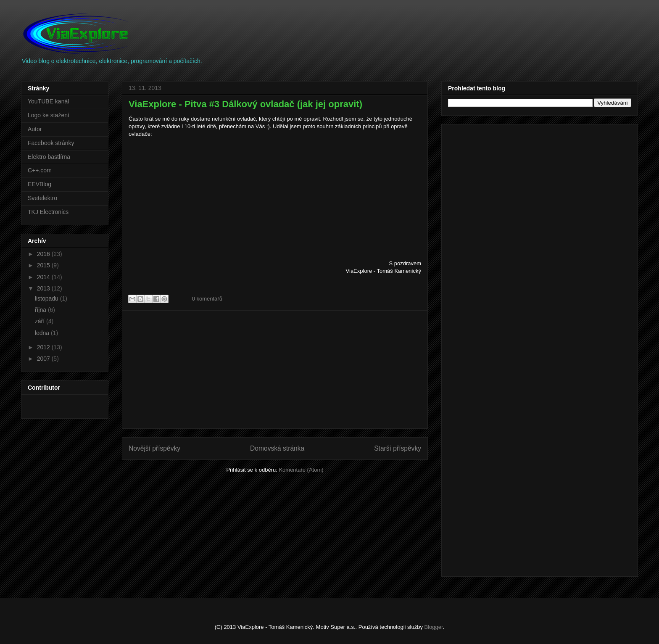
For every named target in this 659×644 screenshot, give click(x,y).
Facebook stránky (51, 143)
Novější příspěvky (154, 448)
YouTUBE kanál (48, 101)
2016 (44, 254)
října (41, 310)
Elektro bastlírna (49, 157)
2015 (44, 265)
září (41, 321)
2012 (44, 347)
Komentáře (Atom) (301, 470)
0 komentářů (207, 299)
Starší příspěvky (398, 448)
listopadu (47, 298)
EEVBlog (40, 184)
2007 (44, 359)
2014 (44, 277)
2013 (44, 288)
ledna (43, 333)
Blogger (434, 627)
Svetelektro (42, 198)
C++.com (40, 170)
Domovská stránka (277, 448)
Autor (35, 129)
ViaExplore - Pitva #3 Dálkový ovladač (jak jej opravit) (245, 104)
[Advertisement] (275, 370)
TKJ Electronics (48, 212)
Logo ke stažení (49, 115)
